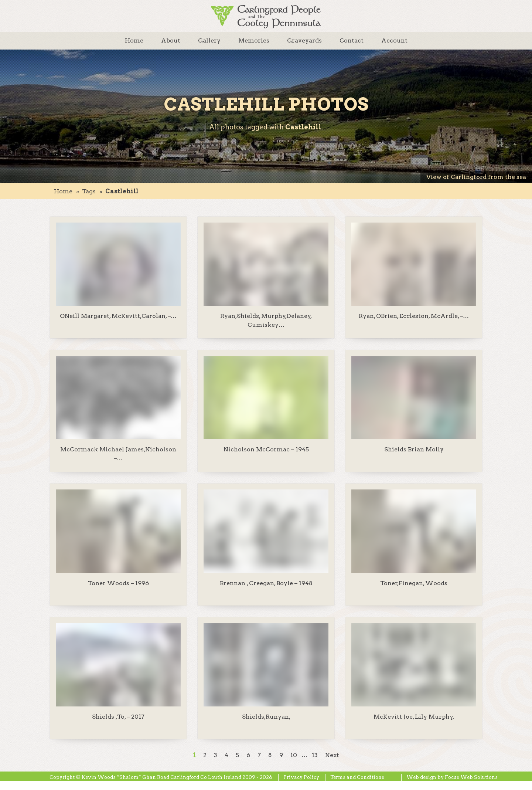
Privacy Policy (301, 777)
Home (134, 40)
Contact (352, 40)
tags (89, 191)
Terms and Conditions (357, 777)
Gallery (209, 40)
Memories (254, 40)
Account (394, 40)
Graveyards (304, 40)
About (171, 40)
